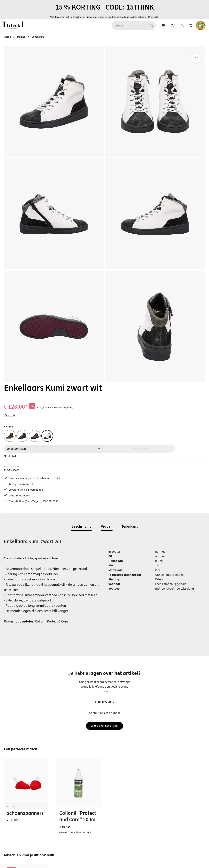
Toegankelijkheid (85, 831)
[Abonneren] (157, 732)
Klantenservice (83, 796)
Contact (79, 789)
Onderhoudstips (84, 810)
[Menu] (94, 29)
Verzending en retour (87, 824)
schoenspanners (25, 550)
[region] (61, 149)
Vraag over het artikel (104, 462)
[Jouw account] (115, 29)
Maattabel (133, 134)
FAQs (129, 782)
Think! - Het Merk (137, 831)
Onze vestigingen (137, 824)
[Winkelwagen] (125, 29)
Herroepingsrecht (137, 803)
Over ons (132, 817)
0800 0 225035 (104, 438)
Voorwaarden (135, 810)
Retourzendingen (85, 817)
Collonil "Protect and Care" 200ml (78, 553)
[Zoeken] (82, 29)
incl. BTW (131, 92)
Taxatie (131, 838)
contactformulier (28, 801)
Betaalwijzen (82, 782)
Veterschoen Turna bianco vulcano (22, 663)
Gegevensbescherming (141, 796)
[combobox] (60, 29)
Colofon (131, 789)
